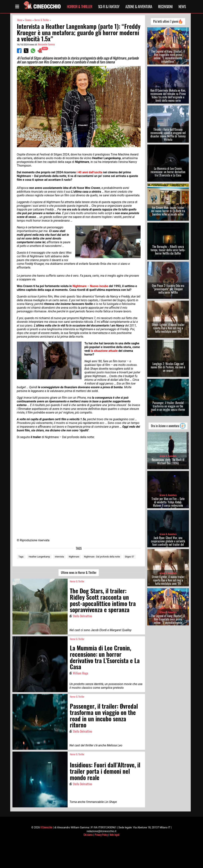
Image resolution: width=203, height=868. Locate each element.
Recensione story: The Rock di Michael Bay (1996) (168, 461)
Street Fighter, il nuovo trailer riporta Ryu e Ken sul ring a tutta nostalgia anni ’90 (168, 328)
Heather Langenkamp (39, 557)
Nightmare (74, 557)
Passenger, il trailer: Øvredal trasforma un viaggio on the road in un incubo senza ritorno (168, 406)
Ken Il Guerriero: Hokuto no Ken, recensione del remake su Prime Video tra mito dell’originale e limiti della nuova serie (168, 95)
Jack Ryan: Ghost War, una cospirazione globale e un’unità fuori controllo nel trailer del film (168, 543)
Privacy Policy (101, 835)
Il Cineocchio (46, 827)
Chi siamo (88, 835)
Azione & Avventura (139, 7)
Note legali (115, 835)
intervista (59, 557)
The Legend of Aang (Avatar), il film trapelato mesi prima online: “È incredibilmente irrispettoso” (168, 56)
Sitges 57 (129, 557)
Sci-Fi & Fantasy (109, 7)
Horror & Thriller (79, 7)
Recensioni (165, 7)
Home (20, 20)
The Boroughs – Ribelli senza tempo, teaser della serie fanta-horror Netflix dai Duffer (168, 250)
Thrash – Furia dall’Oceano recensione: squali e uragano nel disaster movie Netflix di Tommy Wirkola (168, 134)
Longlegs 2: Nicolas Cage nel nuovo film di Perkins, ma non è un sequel (168, 367)
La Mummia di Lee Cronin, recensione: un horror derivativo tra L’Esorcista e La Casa (168, 172)
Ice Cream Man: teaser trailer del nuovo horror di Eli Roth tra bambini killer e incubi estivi (168, 211)
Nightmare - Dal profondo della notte (102, 557)
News (182, 7)
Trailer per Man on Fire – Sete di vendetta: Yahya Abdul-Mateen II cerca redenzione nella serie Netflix (168, 504)
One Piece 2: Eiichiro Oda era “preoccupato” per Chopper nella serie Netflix (168, 289)
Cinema (28, 20)
